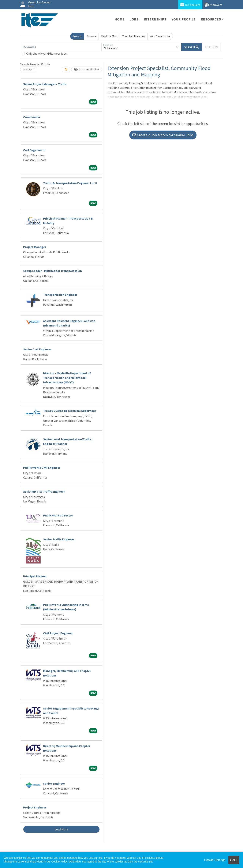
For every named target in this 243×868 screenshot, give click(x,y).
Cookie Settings (215, 860)
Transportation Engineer (60, 295)
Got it (234, 860)
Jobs (134, 19)
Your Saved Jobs (160, 36)
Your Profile (184, 19)
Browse (91, 36)
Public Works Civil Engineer (42, 468)
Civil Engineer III (34, 150)
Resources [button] (211, 19)
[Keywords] (62, 47)
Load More (61, 829)
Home (120, 19)
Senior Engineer (54, 783)
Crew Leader (32, 117)
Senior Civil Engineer (37, 349)
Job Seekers (190, 5)
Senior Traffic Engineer (59, 539)
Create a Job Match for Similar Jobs (163, 135)
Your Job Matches (134, 36)
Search (77, 36)
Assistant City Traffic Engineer (44, 491)
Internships (155, 19)
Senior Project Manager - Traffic (45, 84)
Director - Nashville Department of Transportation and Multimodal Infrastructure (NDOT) (67, 378)
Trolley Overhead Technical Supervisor (70, 411)
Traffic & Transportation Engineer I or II (70, 183)
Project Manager (35, 247)
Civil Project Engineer (58, 633)
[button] (212, 47)
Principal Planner (35, 576)
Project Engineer (35, 807)
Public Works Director (58, 515)
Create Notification (87, 69)
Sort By (28, 69)
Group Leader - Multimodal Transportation (52, 271)
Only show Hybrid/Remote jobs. (47, 53)
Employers (213, 5)
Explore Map (109, 36)
